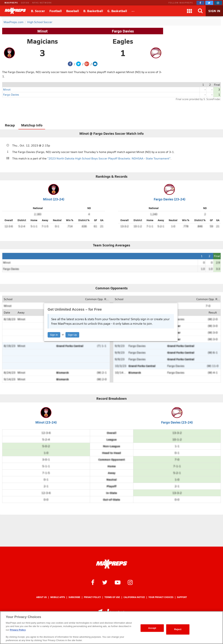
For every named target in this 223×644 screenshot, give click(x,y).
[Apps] (189, 11)
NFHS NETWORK (42, 3)
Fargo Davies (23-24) (170, 199)
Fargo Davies (123, 31)
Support (182, 597)
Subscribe (74, 597)
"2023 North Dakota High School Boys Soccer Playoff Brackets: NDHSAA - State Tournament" (109, 158)
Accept (152, 628)
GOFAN (25, 3)
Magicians (42, 41)
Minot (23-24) (54, 199)
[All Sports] (133, 11)
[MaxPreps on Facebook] (200, 3)
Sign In (54, 335)
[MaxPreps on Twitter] (209, 3)
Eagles (123, 41)
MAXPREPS (11, 3)
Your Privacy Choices (161, 597)
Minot (42, 31)
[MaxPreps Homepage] (112, 564)
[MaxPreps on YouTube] (118, 582)
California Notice (134, 597)
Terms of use (112, 597)
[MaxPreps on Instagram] (218, 3)
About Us (41, 597)
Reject (178, 629)
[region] (111, 628)
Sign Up (72, 335)
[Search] (200, 11)
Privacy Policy (92, 597)
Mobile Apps (58, 597)
